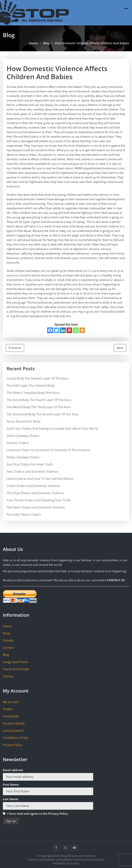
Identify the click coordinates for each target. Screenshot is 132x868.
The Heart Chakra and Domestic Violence (36, 507)
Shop (6, 633)
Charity (8, 676)
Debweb (99, 860)
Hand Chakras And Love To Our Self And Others (40, 479)
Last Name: (11, 799)
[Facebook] (50, 330)
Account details (14, 723)
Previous (15, 348)
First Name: (11, 784)
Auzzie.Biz (73, 863)
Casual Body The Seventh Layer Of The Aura (37, 378)
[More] (82, 330)
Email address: (13, 770)
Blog (6, 655)
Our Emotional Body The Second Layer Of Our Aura (43, 414)
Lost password (13, 731)
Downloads (11, 716)
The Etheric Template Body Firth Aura (33, 393)
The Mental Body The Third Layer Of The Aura (39, 407)
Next (120, 348)
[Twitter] (56, 330)
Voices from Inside (16, 669)
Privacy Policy (12, 745)
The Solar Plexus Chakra (24, 515)
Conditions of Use (15, 738)
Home (7, 626)
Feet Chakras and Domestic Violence (32, 472)
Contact (8, 648)
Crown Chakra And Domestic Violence (33, 486)
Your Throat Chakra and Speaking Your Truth (39, 500)
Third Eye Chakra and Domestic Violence (35, 493)
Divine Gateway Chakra (23, 436)
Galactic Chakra (18, 443)
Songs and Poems (16, 662)
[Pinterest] (69, 330)
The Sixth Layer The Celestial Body (31, 386)
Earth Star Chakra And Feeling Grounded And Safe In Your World (52, 429)
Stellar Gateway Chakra (23, 457)
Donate (8, 640)
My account (11, 702)
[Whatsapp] (76, 330)
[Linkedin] (63, 330)
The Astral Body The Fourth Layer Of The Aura (39, 400)
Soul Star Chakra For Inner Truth (30, 464)
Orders (8, 709)
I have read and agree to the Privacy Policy (38, 814)
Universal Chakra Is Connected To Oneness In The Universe (48, 450)
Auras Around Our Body (24, 421)
